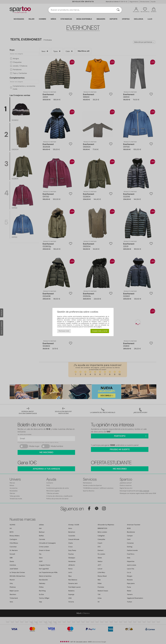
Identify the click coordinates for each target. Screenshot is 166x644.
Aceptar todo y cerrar (100, 331)
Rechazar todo (64, 331)
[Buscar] (118, 10)
